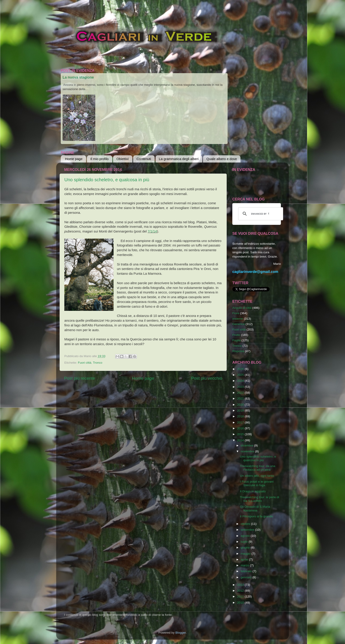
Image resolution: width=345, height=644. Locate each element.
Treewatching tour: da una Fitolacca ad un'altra (258, 468)
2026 (241, 369)
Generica (239, 324)
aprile (245, 559)
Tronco (98, 363)
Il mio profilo (99, 159)
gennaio (247, 577)
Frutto (236, 335)
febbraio (247, 571)
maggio (246, 554)
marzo (245, 565)
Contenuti (144, 159)
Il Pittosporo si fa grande (256, 516)
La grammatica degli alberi (179, 159)
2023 (241, 387)
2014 (241, 440)
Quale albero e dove (222, 159)
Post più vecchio (207, 378)
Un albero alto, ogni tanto (257, 476)
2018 (241, 416)
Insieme (238, 319)
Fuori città (85, 363)
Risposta (238, 351)
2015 (241, 434)
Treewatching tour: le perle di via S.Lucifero (260, 499)
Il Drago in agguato (253, 491)
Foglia (237, 340)
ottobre (246, 524)
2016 (241, 428)
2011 (241, 596)
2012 (241, 591)
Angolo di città (242, 308)
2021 (241, 399)
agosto (246, 536)
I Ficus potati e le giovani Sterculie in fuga (257, 483)
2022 (241, 393)
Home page (74, 159)
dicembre (247, 445)
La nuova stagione (78, 77)
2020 (241, 405)
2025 (241, 375)
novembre (248, 451)
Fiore (236, 313)
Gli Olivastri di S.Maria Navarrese (255, 508)
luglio (245, 542)
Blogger (181, 633)
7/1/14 (152, 231)
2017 (241, 422)
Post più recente (80, 378)
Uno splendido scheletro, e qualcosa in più (107, 180)
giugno (246, 548)
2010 (241, 603)
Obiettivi (123, 159)
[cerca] (260, 214)
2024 (241, 381)
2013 (241, 585)
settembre (248, 530)
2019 (241, 410)
